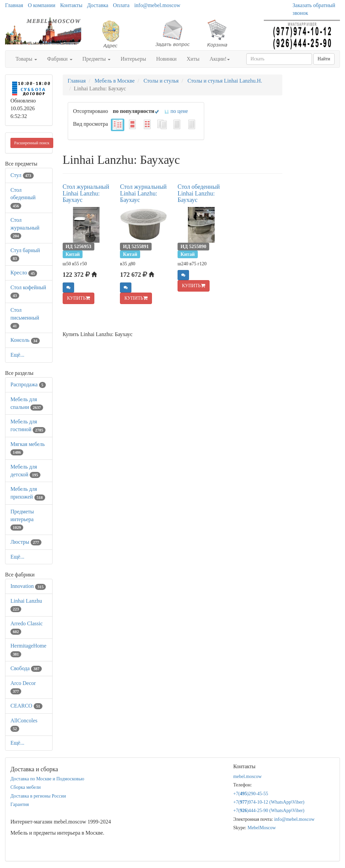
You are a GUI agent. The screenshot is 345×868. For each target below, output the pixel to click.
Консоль (25, 340)
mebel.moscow (247, 776)
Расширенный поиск (32, 143)
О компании (42, 5)
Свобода (26, 668)
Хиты (193, 59)
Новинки (166, 59)
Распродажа (28, 384)
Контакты (71, 5)
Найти (324, 59)
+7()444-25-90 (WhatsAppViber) (269, 811)
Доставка (98, 5)
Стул (22, 175)
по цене (176, 111)
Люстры (26, 542)
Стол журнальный (25, 228)
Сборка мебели (26, 787)
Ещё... (17, 355)
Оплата (121, 5)
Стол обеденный (23, 198)
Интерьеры (133, 59)
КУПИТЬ (79, 298)
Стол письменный (25, 318)
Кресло (24, 273)
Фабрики (60, 59)
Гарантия (20, 804)
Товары (26, 59)
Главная (14, 5)
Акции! (220, 59)
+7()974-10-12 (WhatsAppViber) (269, 802)
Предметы (97, 59)
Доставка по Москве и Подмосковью (47, 779)
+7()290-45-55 (251, 794)
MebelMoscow (262, 828)
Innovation (28, 586)
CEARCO (26, 706)
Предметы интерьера (22, 519)
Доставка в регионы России (38, 796)
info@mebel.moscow (157, 5)
